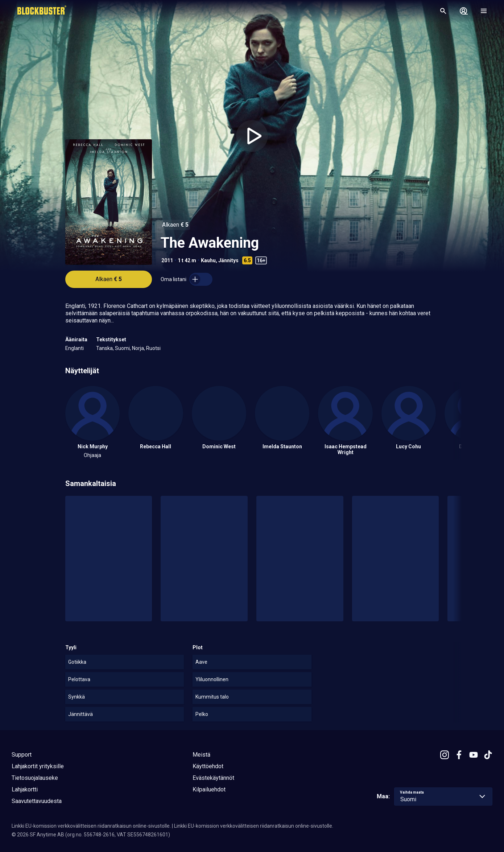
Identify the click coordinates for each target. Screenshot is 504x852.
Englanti (75, 348)
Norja (138, 348)
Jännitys (228, 260)
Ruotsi (153, 348)
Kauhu (208, 260)
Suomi (122, 348)
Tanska (104, 348)
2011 (167, 260)
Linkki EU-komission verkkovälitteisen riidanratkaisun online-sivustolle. (91, 826)
